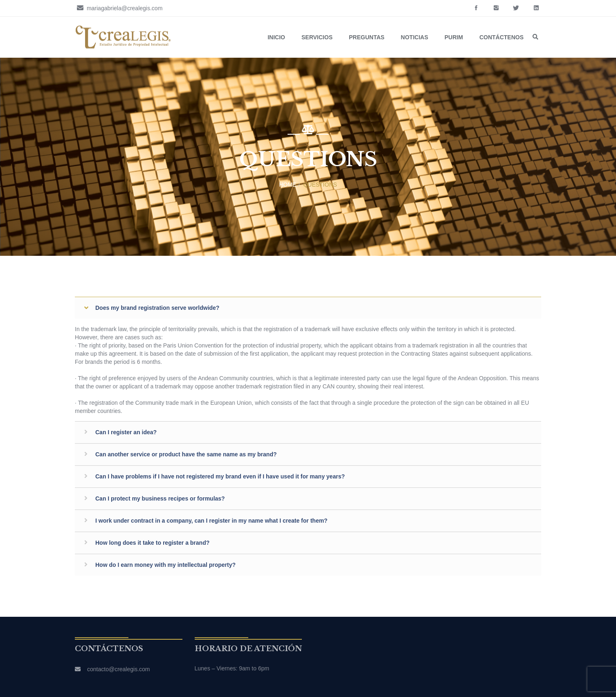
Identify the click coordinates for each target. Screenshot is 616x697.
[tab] (308, 308)
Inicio (276, 37)
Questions (320, 185)
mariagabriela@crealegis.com (119, 8)
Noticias (415, 37)
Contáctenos (501, 37)
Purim (454, 37)
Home (288, 185)
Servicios (317, 37)
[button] (308, 308)
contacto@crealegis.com (119, 669)
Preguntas (367, 37)
